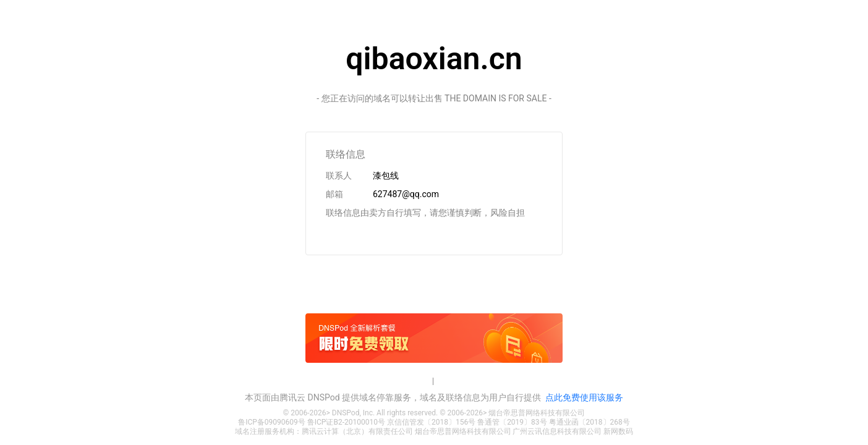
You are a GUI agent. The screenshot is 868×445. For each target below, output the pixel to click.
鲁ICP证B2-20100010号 (346, 422)
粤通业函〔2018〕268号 (589, 422)
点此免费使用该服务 (584, 397)
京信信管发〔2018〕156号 (431, 422)
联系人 (339, 176)
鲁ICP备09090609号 (272, 422)
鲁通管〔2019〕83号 (512, 422)
